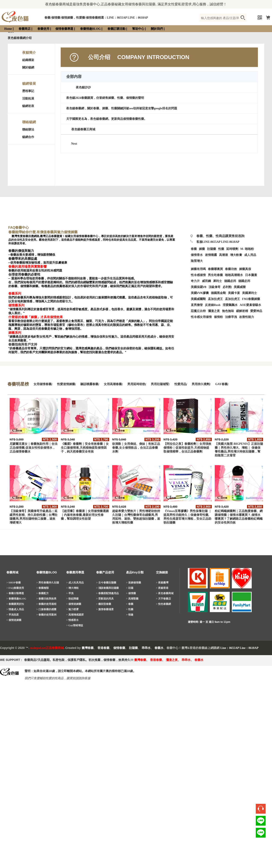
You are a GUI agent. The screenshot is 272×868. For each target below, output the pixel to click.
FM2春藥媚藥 (251, 299)
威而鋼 (206, 281)
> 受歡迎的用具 (105, 599)
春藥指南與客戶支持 (23, 344)
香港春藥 (103, 648)
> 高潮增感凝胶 (75, 615)
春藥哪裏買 (215, 269)
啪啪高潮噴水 (234, 275)
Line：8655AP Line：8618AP (239, 648)
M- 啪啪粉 (247, 249)
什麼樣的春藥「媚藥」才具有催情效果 (36, 317)
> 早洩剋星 (13, 615)
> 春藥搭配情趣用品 (107, 593)
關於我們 (157, 29)
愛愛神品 (256, 311)
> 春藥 (130, 604)
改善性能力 (247, 317)
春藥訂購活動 (116, 29)
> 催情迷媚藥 (14, 620)
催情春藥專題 (64, 29)
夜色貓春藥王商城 (83, 129)
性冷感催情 (198, 275)
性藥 (221, 249)
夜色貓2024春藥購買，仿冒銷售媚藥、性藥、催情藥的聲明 (105, 98)
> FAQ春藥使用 (15, 588)
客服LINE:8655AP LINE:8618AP (218, 242)
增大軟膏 (236, 255)
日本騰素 (251, 275)
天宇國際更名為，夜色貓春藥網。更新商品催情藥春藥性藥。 (107, 119)
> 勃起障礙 (72, 599)
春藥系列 (15, 294)
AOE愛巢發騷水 (250, 305)
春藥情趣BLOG (90, 29)
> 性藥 (130, 609)
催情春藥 (119, 648)
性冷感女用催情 (201, 317)
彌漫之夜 (214, 311)
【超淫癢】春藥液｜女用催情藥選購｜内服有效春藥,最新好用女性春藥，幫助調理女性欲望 (85, 515)
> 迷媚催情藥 (134, 583)
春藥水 (159, 648)
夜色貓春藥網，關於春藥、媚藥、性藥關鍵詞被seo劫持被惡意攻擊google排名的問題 (122, 108)
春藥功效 (231, 269)
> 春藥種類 (43, 588)
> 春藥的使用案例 (46, 615)
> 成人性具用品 (75, 583)
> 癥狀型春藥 (104, 604)
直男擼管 (197, 305)
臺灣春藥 (88, 648)
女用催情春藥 (43, 384)
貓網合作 (28, 137)
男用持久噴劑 (201, 384)
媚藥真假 (245, 269)
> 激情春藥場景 (105, 609)
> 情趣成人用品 (15, 609)
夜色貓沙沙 (83, 87)
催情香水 (197, 255)
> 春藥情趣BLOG (16, 599)
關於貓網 (28, 68)
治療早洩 (231, 317)
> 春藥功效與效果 (46, 599)
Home (8, 29)
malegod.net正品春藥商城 (47, 648)
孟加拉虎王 (232, 299)
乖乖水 (146, 648)
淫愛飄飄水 (230, 305)
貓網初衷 (28, 106)
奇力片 (195, 281)
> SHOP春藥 (14, 583)
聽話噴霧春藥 (89, 384)
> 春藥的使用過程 (46, 604)
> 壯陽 (130, 588)
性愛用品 (180, 384)
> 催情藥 (131, 593)
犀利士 (218, 281)
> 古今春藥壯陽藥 (106, 583)
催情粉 (218, 317)
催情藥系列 (16, 305)
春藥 (194, 249)
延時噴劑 (232, 249)
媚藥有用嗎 (198, 269)
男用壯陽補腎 (160, 384)
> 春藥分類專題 (15, 593)
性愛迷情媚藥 (66, 384)
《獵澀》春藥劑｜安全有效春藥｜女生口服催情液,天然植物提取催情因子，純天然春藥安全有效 (85, 448)
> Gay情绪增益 (75, 625)
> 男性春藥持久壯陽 (48, 583)
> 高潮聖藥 (132, 599)
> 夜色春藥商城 (165, 593)
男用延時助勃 (136, 384)
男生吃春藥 (215, 275)
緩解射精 (242, 311)
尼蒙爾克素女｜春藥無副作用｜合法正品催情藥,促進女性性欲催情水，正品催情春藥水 (34, 448)
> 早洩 (70, 593)
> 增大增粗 (72, 588)
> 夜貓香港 (162, 588)
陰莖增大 (197, 261)
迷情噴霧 (211, 255)
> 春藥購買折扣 (15, 604)
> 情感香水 (72, 620)
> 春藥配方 (43, 593)
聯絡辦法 (28, 130)
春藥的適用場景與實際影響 (28, 267)
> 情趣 (130, 615)
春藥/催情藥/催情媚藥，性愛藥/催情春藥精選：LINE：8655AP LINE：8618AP (96, 18)
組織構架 (28, 60)
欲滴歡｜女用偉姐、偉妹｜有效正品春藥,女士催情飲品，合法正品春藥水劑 (136, 448)
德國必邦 (230, 281)
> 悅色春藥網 (163, 604)
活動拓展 (28, 99)
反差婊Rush (213, 305)
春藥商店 (25, 29)
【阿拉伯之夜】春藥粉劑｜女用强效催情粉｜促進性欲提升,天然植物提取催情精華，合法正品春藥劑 (187, 448)
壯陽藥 (212, 249)
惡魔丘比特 (198, 311)
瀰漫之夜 (172, 660)
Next (74, 144)
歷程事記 (28, 91)
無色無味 (228, 311)
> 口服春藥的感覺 (46, 609)
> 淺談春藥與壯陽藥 (107, 588)
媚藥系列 (15, 333)
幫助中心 (138, 29)
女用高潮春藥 (113, 384)
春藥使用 (43, 29)
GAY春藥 (221, 384)
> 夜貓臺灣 (162, 583)
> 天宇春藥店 (163, 599)
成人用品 (250, 255)
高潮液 (223, 255)
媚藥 (202, 249)
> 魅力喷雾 (72, 609)
